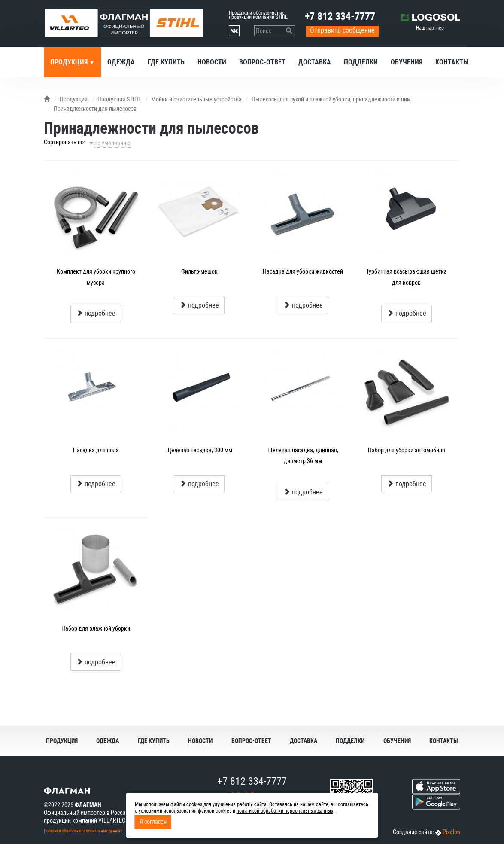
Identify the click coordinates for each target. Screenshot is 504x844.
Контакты (452, 62)
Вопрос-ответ (262, 62)
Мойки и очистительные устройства (196, 99)
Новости (212, 62)
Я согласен (153, 822)
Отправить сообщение (342, 30)
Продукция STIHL (119, 99)
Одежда (121, 62)
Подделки (361, 62)
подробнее (96, 313)
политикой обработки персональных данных (285, 811)
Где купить (166, 62)
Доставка (315, 62)
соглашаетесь (353, 804)
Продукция (70, 62)
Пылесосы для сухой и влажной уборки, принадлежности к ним (331, 99)
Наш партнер (430, 28)
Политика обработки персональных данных (83, 831)
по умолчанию (112, 143)
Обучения (407, 62)
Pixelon (451, 832)
